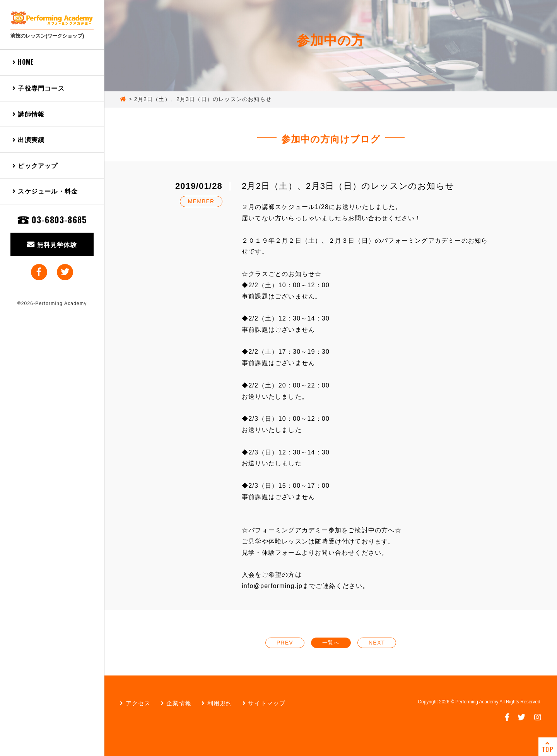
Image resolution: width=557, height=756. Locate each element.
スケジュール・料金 (45, 191)
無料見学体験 (52, 244)
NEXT (377, 643)
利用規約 (217, 703)
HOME (23, 62)
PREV (285, 643)
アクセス (135, 703)
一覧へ (331, 643)
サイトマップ (264, 703)
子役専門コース (38, 88)
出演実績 (28, 139)
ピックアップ (35, 165)
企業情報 (176, 703)
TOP (548, 747)
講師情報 (28, 114)
